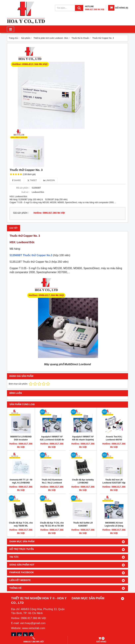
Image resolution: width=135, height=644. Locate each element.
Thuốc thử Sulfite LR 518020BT (83, 524)
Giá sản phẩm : (21, 213)
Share (17, 180)
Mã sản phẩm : (23, 188)
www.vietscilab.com (34, 628)
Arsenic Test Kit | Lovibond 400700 (114, 438)
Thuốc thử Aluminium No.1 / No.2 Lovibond (52, 481)
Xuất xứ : (25, 192)
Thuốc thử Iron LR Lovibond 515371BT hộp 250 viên (114, 483)
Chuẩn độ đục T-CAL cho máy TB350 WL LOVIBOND (21, 526)
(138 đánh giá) (29, 174)
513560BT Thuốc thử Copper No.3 (31, 255)
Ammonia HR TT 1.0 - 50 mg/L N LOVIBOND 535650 (21, 483)
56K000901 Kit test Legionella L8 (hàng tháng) (114, 526)
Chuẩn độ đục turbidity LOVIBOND (83, 481)
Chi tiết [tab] (14, 228)
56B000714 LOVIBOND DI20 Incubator (21, 438)
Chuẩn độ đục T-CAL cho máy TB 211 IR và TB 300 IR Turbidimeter (52, 526)
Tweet (32, 180)
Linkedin (49, 180)
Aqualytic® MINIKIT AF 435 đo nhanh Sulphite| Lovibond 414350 (83, 440)
